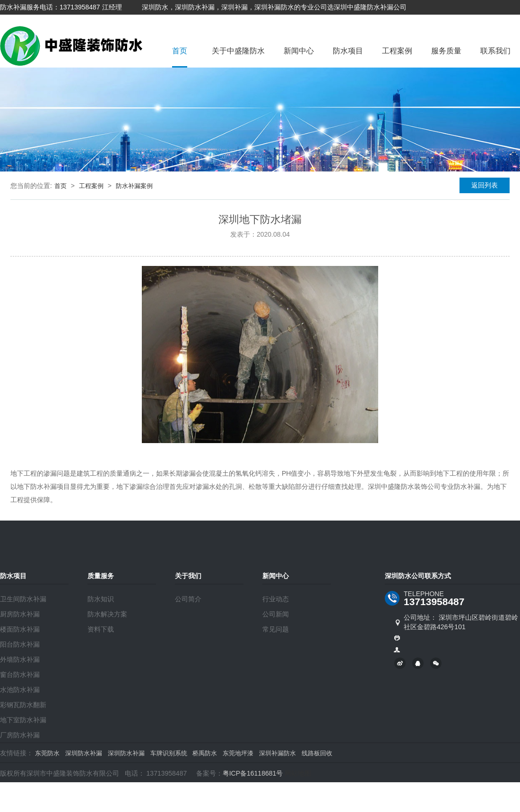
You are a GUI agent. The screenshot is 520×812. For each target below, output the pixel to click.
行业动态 (276, 599)
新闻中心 (299, 51)
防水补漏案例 (134, 186)
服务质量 (446, 51)
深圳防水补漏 (84, 753)
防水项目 (348, 51)
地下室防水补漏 (23, 720)
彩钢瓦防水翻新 (23, 705)
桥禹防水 (205, 753)
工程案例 (397, 51)
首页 (180, 51)
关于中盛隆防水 (238, 51)
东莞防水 (47, 753)
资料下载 (101, 629)
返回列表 (485, 185)
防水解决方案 (107, 614)
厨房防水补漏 (20, 614)
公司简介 (188, 599)
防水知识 (101, 599)
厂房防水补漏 (20, 735)
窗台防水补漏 (20, 675)
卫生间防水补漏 (23, 599)
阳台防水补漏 (20, 644)
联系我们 (495, 51)
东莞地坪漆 (238, 753)
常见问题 (276, 629)
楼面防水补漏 (20, 629)
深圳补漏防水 (277, 753)
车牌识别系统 (169, 753)
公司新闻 (276, 614)
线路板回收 (317, 753)
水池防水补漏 (20, 690)
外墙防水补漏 (20, 659)
